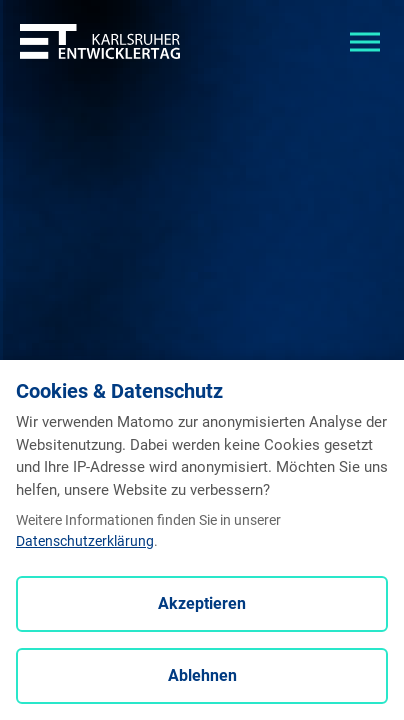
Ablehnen (202, 675)
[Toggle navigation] (365, 40)
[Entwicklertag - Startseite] (100, 40)
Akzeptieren (202, 603)
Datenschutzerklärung (85, 541)
